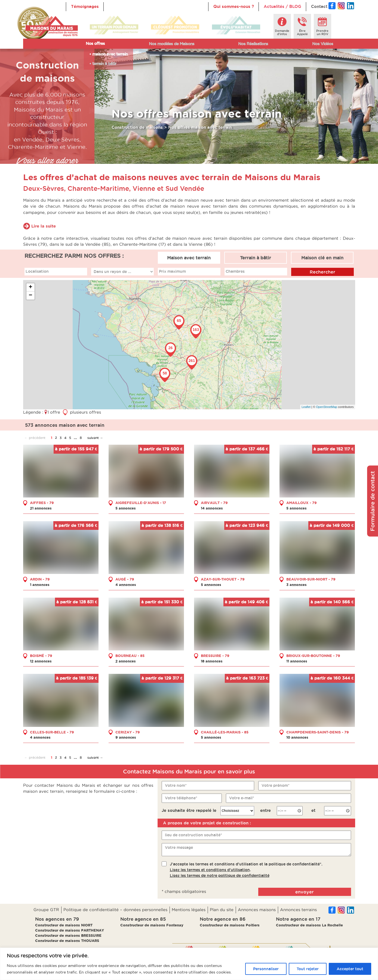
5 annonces (126, 508)
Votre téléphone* (181, 798)
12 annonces (41, 661)
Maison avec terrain (189, 257)
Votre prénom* (276, 785)
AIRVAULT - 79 (214, 503)
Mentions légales (189, 910)
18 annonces (212, 661)
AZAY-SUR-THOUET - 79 (223, 579)
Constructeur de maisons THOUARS (67, 941)
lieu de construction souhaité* (193, 835)
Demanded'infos (282, 32)
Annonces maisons (257, 910)
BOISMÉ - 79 (41, 655)
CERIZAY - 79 (128, 732)
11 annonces (297, 661)
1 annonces (40, 584)
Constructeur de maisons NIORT (64, 925)
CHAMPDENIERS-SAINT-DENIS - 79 (318, 732)
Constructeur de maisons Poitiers (230, 925)
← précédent (35, 437)
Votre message (179, 847)
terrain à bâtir (104, 64)
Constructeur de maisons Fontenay (152, 925)
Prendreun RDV (322, 32)
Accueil (116, 6)
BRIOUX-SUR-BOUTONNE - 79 (313, 655)
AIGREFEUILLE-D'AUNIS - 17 (141, 503)
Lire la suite (44, 226)
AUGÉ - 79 (125, 579)
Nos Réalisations (253, 44)
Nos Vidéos (323, 44)
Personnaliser (266, 969)
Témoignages (85, 6)
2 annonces (126, 661)
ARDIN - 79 (40, 579)
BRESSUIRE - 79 (215, 655)
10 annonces (297, 737)
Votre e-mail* (242, 798)
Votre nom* (176, 785)
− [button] (30, 295)
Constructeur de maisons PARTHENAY (70, 930)
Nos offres (95, 43)
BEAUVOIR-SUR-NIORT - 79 (311, 579)
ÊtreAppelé (302, 32)
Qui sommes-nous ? (234, 6)
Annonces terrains (298, 910)
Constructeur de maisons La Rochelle (309, 925)
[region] (189, 964)
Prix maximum (172, 271)
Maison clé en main (322, 257)
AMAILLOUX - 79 (302, 503)
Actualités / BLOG (282, 6)
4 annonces (126, 584)
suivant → (95, 437)
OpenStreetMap (327, 407)
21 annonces (41, 508)
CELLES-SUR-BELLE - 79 (52, 732)
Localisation (37, 271)
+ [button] (30, 287)
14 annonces (212, 508)
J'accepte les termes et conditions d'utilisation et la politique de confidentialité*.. (246, 870)
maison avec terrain (110, 54)
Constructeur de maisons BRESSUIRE (68, 935)
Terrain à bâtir (256, 257)
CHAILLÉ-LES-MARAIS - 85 (225, 732)
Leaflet (306, 407)
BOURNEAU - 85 (130, 655)
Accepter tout (350, 969)
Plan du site (222, 910)
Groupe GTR (46, 910)
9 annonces (126, 737)
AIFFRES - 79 (42, 503)
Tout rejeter (308, 969)
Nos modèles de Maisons (172, 44)
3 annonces (296, 584)
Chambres (235, 271)
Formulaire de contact (373, 501)
